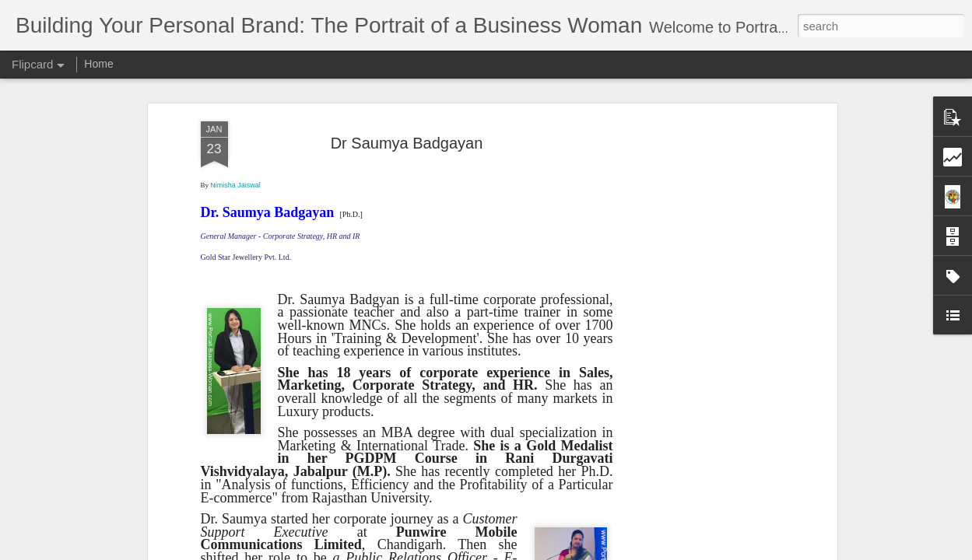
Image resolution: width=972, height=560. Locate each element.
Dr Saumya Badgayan (407, 143)
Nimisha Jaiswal (235, 185)
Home (98, 64)
